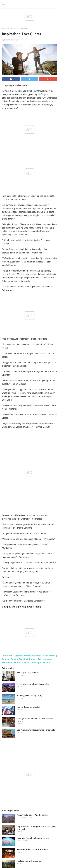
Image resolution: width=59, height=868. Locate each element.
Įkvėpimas (5, 28)
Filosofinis (7, 450)
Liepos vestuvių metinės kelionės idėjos (33, 472)
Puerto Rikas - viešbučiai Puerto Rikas (33, 637)
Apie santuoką (45, 447)
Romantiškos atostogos (19, 28)
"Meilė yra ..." (8, 443)
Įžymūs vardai (23, 443)
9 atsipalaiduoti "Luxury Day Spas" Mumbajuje (36, 745)
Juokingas (36, 450)
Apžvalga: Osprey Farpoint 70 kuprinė (33, 722)
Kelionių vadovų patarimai (28, 460)
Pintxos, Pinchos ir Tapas (27, 683)
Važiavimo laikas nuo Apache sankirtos (33, 603)
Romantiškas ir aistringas (23, 447)
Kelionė (47, 450)
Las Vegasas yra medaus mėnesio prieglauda (36, 518)
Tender (6, 447)
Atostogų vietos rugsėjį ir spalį (29, 483)
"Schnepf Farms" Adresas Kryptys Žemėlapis (36, 757)
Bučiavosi (36, 443)
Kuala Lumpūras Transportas (29, 649)
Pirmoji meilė (49, 443)
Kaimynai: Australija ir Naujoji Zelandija (33, 626)
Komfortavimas (22, 450)
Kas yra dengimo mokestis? (29, 495)
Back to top (29, 856)
